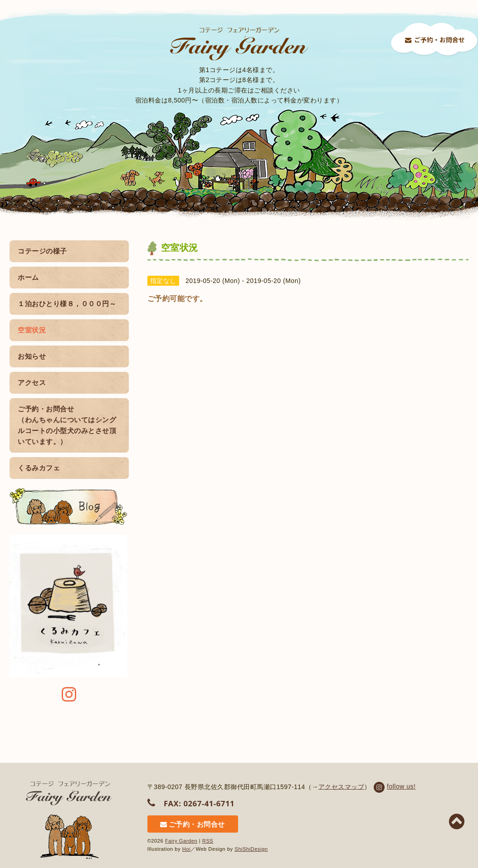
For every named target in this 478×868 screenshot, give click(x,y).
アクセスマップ (341, 786)
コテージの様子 (42, 251)
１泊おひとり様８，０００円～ (67, 304)
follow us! (394, 786)
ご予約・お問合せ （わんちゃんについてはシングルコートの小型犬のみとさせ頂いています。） (67, 425)
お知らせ (32, 356)
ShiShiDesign (251, 849)
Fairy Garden (181, 841)
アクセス (32, 383)
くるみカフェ (39, 468)
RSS (208, 841)
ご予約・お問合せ (193, 824)
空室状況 (67, 330)
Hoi (186, 849)
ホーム (28, 277)
